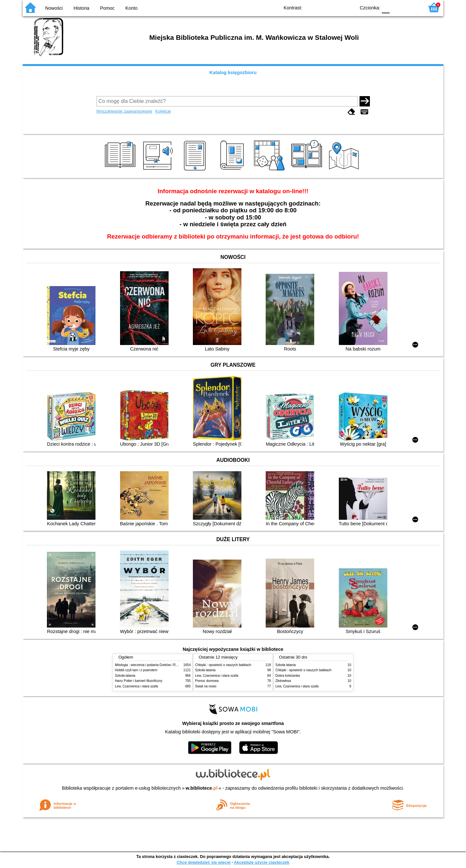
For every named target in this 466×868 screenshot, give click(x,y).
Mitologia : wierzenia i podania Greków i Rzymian (150, 665)
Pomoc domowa (207, 681)
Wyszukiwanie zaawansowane (124, 111)
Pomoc (107, 8)
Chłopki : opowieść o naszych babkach (223, 665)
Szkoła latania (125, 676)
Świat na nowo (206, 686)
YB (336, 7)
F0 (386, 7)
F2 (412, 7)
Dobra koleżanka (288, 676)
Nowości (54, 8)
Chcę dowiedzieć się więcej (204, 862)
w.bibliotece (202, 788)
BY (349, 7)
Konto (131, 8)
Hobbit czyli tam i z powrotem (136, 670)
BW (323, 7)
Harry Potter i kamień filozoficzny (139, 681)
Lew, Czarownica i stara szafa (136, 686)
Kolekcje (163, 111)
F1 (397, 7)
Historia (81, 8)
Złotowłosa (283, 681)
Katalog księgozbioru (233, 72)
